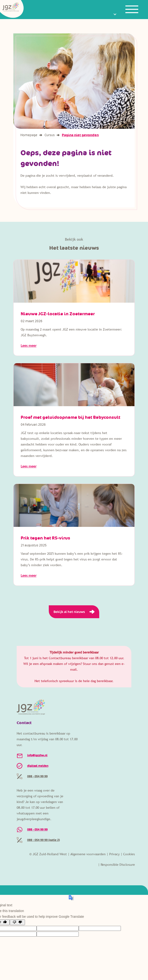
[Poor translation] (17, 922)
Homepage (29, 135)
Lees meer (29, 346)
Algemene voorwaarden (88, 854)
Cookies (129, 854)
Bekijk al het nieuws (69, 612)
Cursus (50, 135)
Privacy (114, 854)
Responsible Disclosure (118, 865)
